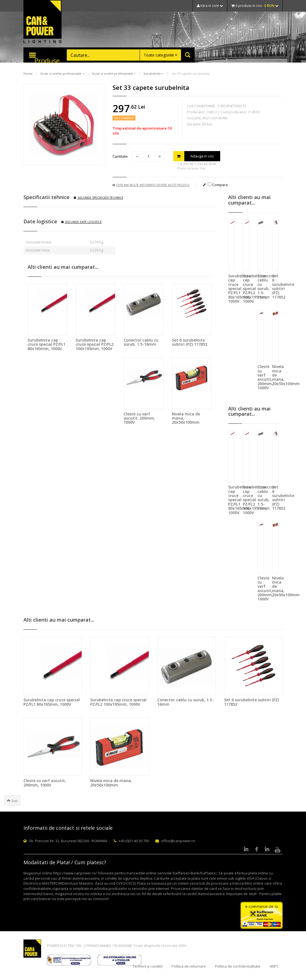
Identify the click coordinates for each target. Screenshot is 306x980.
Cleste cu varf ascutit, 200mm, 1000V (139, 418)
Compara (218, 185)
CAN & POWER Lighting (42, 22)
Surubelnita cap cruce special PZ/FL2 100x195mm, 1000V (95, 344)
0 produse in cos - (255, 6)
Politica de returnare (189, 966)
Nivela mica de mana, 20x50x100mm (111, 783)
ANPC (274, 966)
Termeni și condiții (147, 966)
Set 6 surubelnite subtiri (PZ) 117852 (190, 342)
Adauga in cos (194, 156)
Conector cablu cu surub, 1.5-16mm (141, 342)
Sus (12, 801)
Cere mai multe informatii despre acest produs (151, 185)
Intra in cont (210, 6)
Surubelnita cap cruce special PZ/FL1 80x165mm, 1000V (46, 344)
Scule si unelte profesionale (62, 73)
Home (28, 73)
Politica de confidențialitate (238, 966)
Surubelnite (154, 73)
